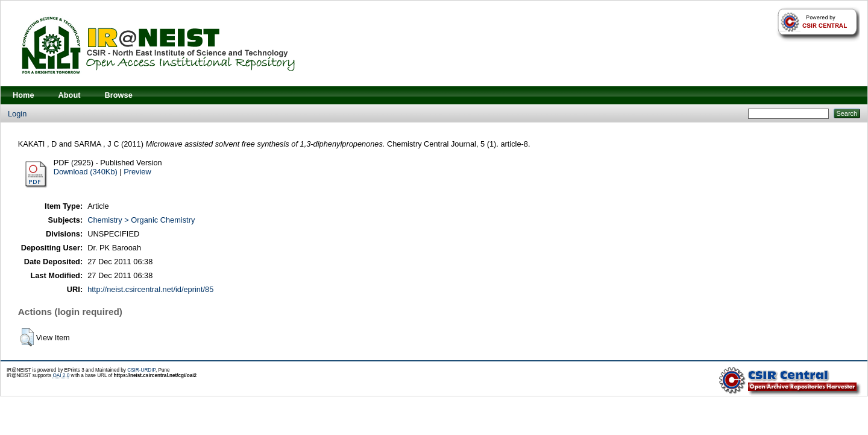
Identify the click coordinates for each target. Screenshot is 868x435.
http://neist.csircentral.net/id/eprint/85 (150, 289)
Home (24, 95)
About (70, 95)
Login (17, 114)
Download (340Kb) (86, 172)
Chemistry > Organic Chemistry (141, 220)
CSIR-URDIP (141, 370)
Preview (137, 172)
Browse (119, 95)
